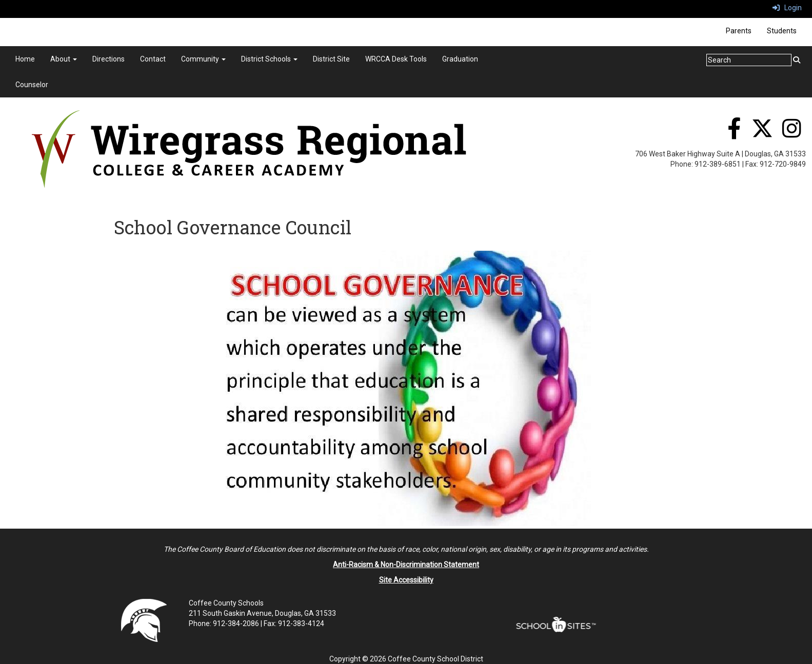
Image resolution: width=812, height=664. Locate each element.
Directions (108, 59)
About (64, 59)
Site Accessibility (406, 580)
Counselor (32, 85)
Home (25, 59)
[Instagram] (792, 134)
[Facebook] (734, 134)
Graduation (460, 59)
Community (203, 59)
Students (782, 31)
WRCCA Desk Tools (396, 59)
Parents (739, 31)
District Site (331, 59)
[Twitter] (762, 134)
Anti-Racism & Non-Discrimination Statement (406, 565)
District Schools (269, 59)
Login (787, 8)
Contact (153, 59)
